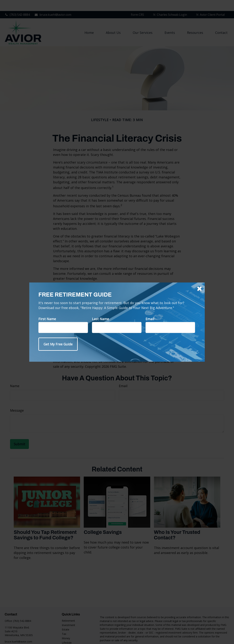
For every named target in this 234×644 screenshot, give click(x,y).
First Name (47, 319)
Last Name (100, 319)
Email (150, 319)
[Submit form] (58, 344)
